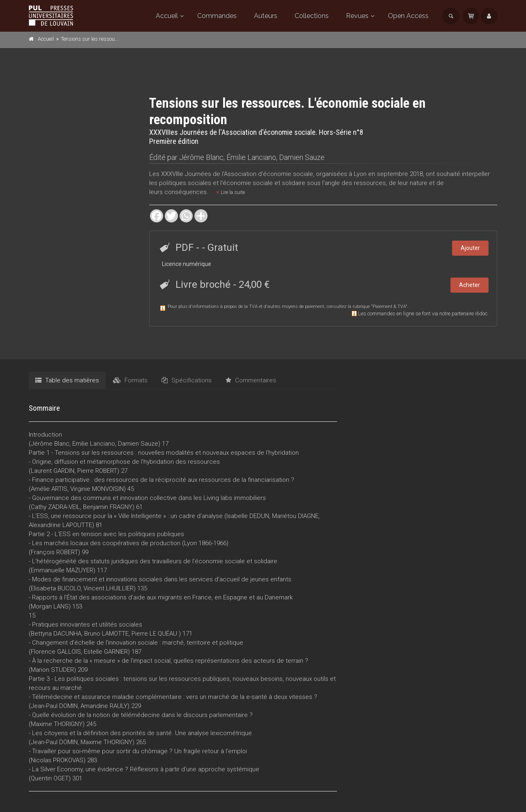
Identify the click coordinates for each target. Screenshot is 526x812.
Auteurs (266, 16)
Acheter (469, 285)
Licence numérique (187, 264)
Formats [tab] (130, 380)
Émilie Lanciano (251, 157)
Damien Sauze (302, 157)
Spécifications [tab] (187, 380)
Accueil (167, 16)
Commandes (217, 16)
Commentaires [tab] (251, 380)
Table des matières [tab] (67, 380)
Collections (312, 16)
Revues (357, 16)
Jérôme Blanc (201, 157)
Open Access (408, 16)
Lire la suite (231, 192)
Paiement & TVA (389, 307)
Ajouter (470, 248)
